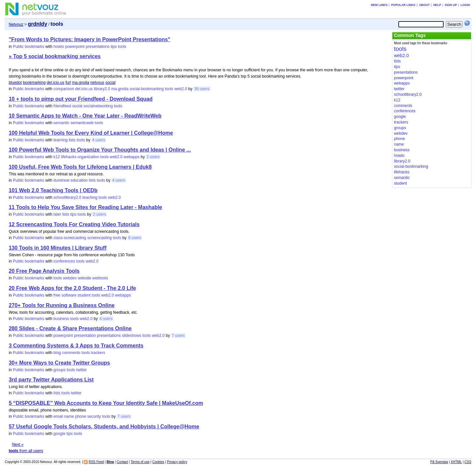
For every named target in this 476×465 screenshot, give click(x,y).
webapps (132, 157)
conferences (64, 261)
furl (68, 83)
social (111, 83)
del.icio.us (55, 83)
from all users (26, 451)
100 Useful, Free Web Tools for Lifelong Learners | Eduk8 (80, 167)
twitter (82, 370)
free (57, 295)
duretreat (61, 180)
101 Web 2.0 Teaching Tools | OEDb (53, 190)
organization (88, 157)
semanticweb (82, 123)
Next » (18, 445)
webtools (100, 278)
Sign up (451, 5)
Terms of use (140, 462)
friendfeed (62, 106)
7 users (178, 336)
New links (379, 5)
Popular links (403, 5)
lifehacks (69, 157)
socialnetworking (98, 106)
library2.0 (102, 89)
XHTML (456, 462)
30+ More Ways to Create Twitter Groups (59, 363)
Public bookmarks (29, 47)
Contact (122, 462)
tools (122, 47)
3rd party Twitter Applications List (51, 380)
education (79, 180)
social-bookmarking (147, 89)
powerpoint (75, 47)
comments (71, 353)
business (61, 319)
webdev (70, 278)
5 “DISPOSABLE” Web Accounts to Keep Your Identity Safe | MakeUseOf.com (106, 403)
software (69, 295)
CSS (468, 462)
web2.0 (181, 89)
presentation (85, 336)
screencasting (99, 238)
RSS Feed (96, 462)
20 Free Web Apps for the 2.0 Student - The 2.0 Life (72, 288)
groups (60, 370)
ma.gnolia (81, 83)
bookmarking (34, 83)
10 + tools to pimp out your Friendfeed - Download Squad (80, 99)
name (69, 416)
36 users (202, 89)
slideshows (132, 336)
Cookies (158, 462)
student (84, 295)
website (84, 278)
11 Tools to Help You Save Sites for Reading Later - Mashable (85, 207)
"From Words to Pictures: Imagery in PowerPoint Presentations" (89, 39)
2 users (153, 157)
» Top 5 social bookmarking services (55, 56)
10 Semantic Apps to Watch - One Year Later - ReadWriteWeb (85, 116)
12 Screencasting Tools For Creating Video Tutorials (74, 224)
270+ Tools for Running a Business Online (61, 305)
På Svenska (439, 462)
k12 (57, 157)
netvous (97, 83)
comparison (64, 89)
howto (59, 47)
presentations (98, 47)
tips (114, 47)
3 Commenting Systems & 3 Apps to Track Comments (76, 346)
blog (57, 353)
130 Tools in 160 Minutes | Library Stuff (58, 248)
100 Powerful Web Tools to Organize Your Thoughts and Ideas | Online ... (100, 150)
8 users (135, 238)
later (57, 214)
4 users (99, 140)
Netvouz (16, 24)
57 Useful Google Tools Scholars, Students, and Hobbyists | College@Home (104, 427)
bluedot (15, 83)
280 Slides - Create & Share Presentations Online (70, 328)
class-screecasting (70, 238)
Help (437, 5)
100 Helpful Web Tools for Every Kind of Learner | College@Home (91, 133)
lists (72, 140)
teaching (90, 197)
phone (80, 416)
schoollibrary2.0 (67, 197)
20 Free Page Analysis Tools (44, 271)
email (58, 416)
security (94, 416)
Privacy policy (177, 462)
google (59, 434)
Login (465, 5)
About (424, 5)
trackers (98, 353)
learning (61, 140)
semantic (61, 123)
